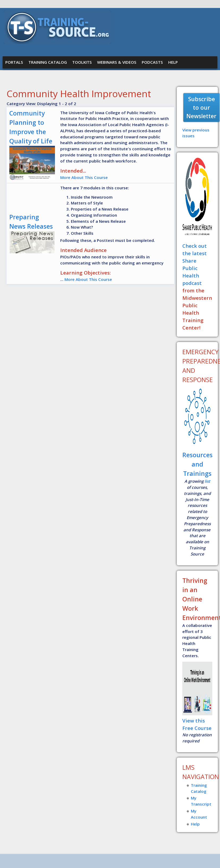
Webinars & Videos (117, 62)
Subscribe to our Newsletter (201, 107)
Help (173, 62)
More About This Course (84, 177)
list (207, 481)
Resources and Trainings (197, 464)
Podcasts (152, 62)
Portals (14, 62)
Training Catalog (48, 62)
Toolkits (82, 62)
